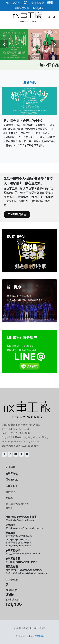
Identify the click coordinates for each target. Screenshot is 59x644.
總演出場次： (42, 3)
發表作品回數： (17, 3)
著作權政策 (12, 486)
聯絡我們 (10, 492)
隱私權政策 (12, 479)
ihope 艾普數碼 (36, 636)
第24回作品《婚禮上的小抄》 (24, 121)
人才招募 (10, 467)
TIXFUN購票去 (17, 214)
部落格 (9, 498)
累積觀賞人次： (30, 8)
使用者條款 (12, 473)
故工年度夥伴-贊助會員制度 (17, 506)
